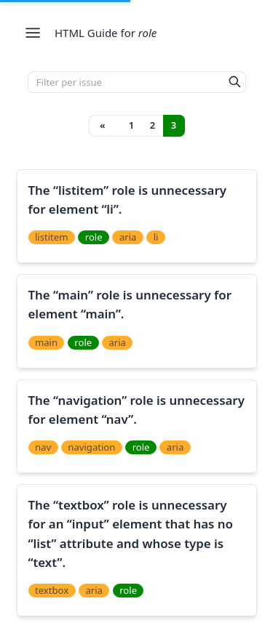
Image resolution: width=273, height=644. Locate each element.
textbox (52, 590)
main (46, 342)
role (94, 237)
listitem (52, 237)
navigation (91, 447)
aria (128, 237)
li (156, 237)
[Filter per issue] (126, 82)
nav (43, 447)
